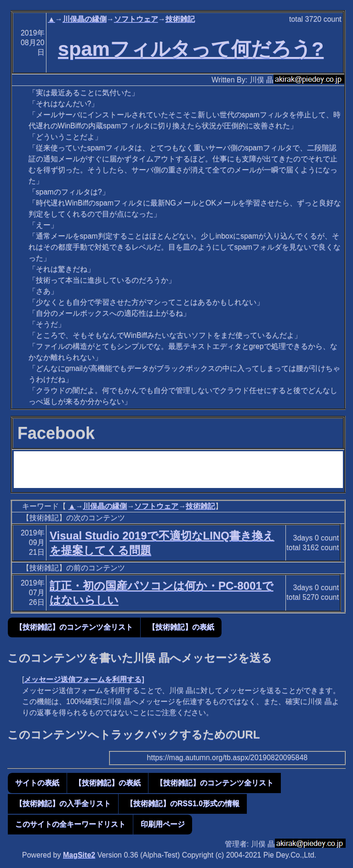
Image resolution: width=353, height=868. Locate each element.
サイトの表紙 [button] (37, 783)
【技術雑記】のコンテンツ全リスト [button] (74, 627)
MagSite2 (79, 855)
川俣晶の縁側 (85, 19)
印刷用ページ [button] (163, 824)
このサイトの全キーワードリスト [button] (70, 824)
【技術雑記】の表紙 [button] (181, 627)
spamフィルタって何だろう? (191, 49)
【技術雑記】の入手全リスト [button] (63, 803)
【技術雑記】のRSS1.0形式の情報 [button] (183, 803)
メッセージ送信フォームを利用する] (84, 679)
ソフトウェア (136, 19)
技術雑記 (180, 19)
